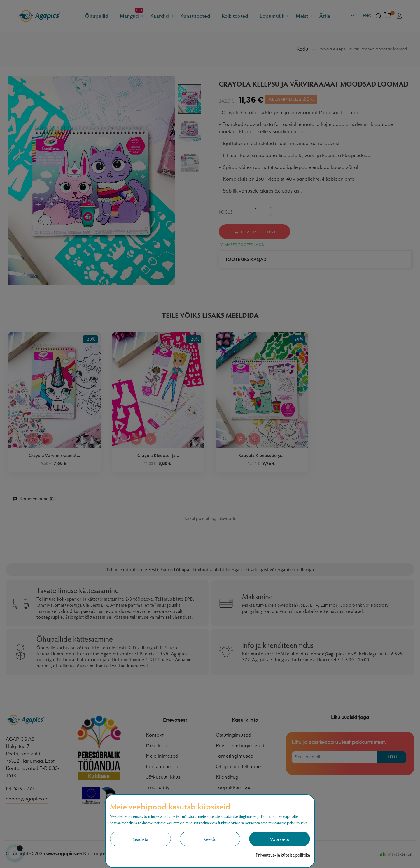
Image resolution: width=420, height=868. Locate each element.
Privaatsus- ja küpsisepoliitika (283, 855)
